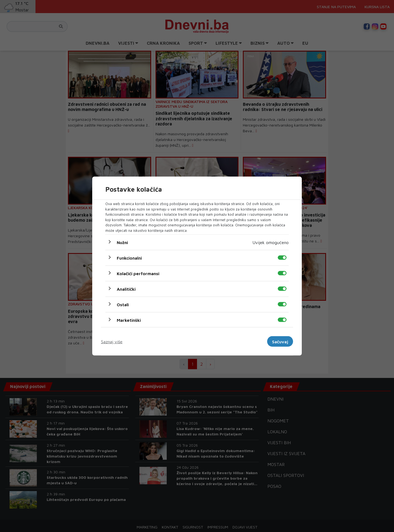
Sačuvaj (280, 341)
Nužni (122, 242)
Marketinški (129, 320)
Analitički (126, 289)
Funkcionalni (129, 258)
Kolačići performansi (138, 273)
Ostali (123, 305)
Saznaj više (112, 341)
